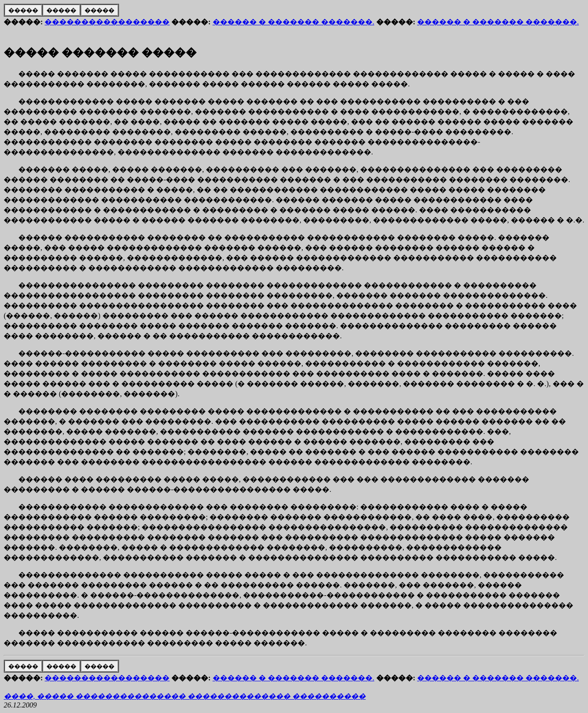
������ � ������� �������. (294, 22)
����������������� (107, 22)
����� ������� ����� (100, 52)
